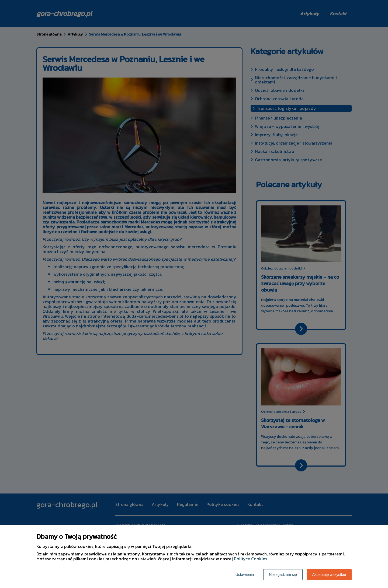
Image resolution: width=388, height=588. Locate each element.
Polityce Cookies (250, 559)
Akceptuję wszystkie (329, 575)
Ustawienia (245, 575)
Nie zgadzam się (283, 575)
